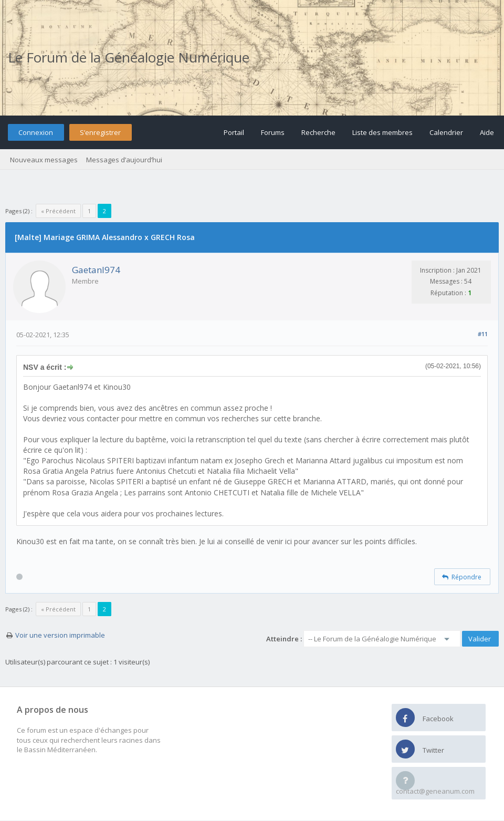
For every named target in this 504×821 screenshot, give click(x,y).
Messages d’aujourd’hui (124, 160)
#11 (483, 334)
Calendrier (446, 132)
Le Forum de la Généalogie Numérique (129, 57)
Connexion (36, 132)
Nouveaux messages (44, 160)
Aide (487, 132)
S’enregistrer (100, 132)
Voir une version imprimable (60, 635)
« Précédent (58, 211)
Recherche (318, 132)
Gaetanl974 (96, 270)
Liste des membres (382, 132)
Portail (234, 132)
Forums (273, 132)
